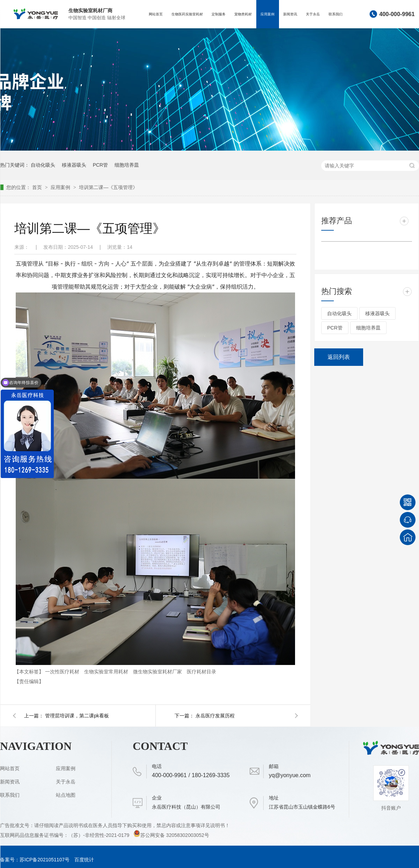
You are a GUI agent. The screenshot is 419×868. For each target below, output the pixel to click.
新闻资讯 (290, 14)
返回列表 (339, 357)
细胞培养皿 (127, 165)
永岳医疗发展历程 (215, 716)
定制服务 (219, 14)
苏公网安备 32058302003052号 (171, 835)
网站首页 (156, 14)
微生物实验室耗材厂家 (158, 672)
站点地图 (66, 795)
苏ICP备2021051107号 (45, 860)
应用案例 (267, 14)
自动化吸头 (43, 165)
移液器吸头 (74, 165)
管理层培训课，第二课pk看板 (77, 716)
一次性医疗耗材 (63, 672)
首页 (38, 187)
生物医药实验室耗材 (187, 14)
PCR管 (101, 165)
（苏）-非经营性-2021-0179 (100, 835)
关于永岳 (313, 14)
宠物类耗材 (243, 14)
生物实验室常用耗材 (107, 672)
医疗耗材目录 (201, 672)
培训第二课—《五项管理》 (108, 187)
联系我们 (336, 14)
